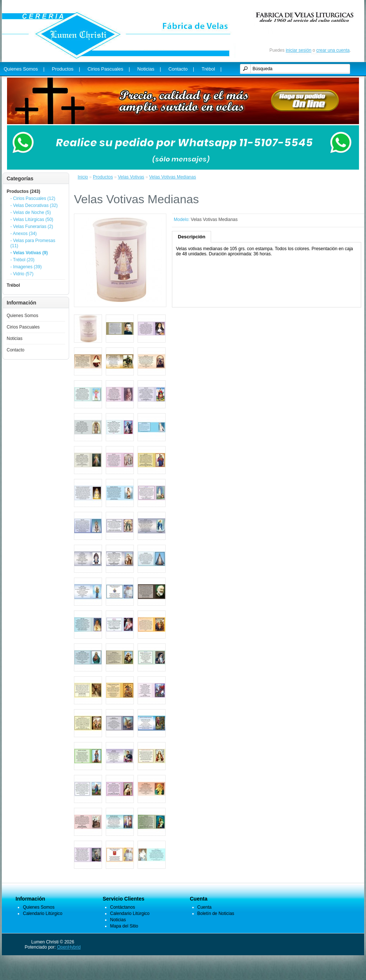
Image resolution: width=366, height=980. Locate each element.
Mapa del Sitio (124, 926)
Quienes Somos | (24, 69)
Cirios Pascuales (23, 327)
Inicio (83, 177)
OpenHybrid (69, 947)
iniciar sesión (299, 50)
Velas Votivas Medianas (172, 177)
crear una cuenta (333, 50)
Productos (103, 177)
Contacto (16, 350)
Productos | (66, 69)
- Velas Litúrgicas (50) (32, 220)
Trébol (13, 285)
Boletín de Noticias (216, 913)
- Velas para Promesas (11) (33, 243)
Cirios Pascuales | (109, 69)
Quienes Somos (22, 316)
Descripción (192, 237)
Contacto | (181, 69)
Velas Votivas (131, 177)
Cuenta (205, 907)
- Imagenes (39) (26, 267)
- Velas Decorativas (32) (34, 205)
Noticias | (149, 69)
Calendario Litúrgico (43, 913)
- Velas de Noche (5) (30, 212)
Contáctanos (123, 907)
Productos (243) (23, 191)
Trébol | (211, 69)
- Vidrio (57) (22, 274)
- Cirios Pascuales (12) (33, 198)
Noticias (15, 338)
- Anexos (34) (23, 234)
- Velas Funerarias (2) (32, 227)
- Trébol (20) (22, 260)
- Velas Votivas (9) (29, 253)
